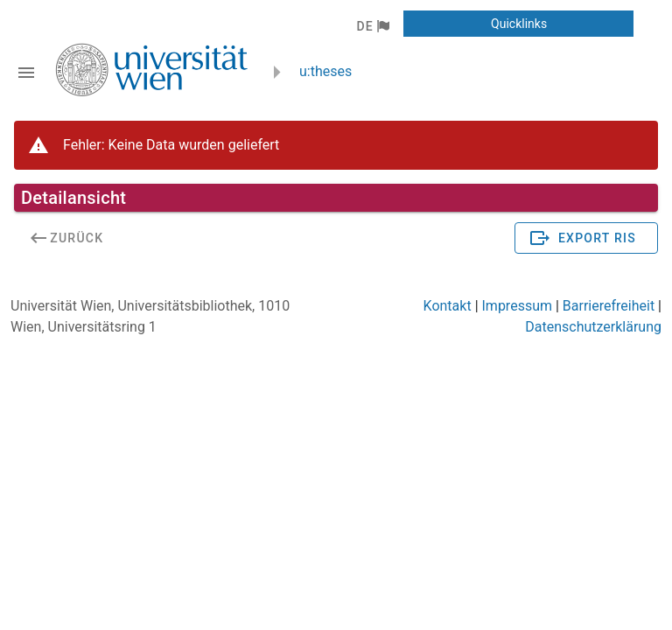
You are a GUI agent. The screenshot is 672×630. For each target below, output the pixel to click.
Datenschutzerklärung (593, 327)
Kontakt (448, 306)
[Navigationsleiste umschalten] (26, 73)
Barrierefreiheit (609, 306)
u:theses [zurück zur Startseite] (325, 71)
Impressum (518, 306)
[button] (372, 26)
